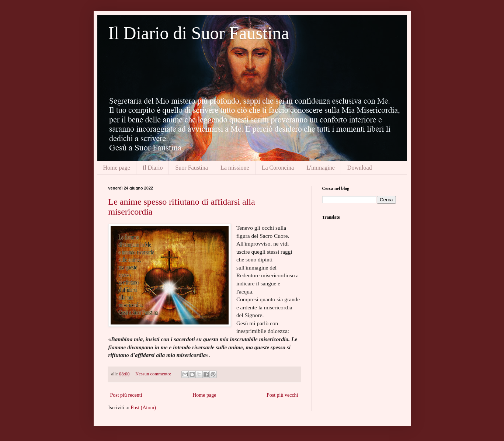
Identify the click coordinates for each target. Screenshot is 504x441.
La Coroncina (278, 168)
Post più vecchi (282, 395)
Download (360, 168)
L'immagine (321, 168)
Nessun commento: (154, 374)
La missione (235, 168)
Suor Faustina (191, 168)
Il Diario (153, 168)
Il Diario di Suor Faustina (199, 33)
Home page (117, 168)
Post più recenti (126, 395)
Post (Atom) (143, 408)
